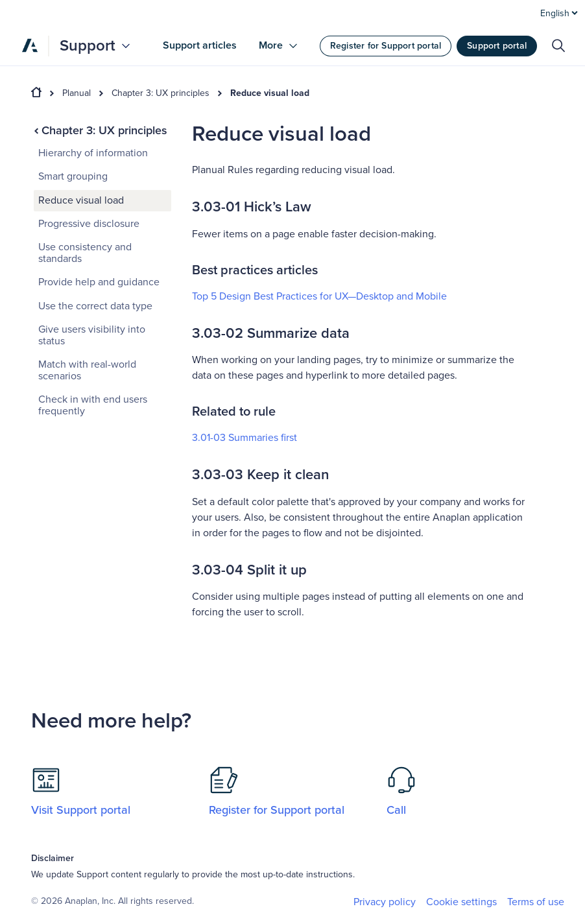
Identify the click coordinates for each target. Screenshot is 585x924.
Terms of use (536, 902)
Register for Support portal (386, 46)
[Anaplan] (30, 45)
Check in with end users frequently (93, 405)
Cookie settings (461, 902)
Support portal (497, 46)
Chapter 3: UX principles (161, 93)
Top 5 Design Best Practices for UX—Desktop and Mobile (319, 296)
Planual (77, 93)
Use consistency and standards (85, 253)
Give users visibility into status (92, 335)
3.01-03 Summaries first (245, 438)
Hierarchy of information (93, 153)
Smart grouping (73, 176)
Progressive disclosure (89, 224)
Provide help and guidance (99, 282)
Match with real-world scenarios (87, 370)
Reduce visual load (270, 93)
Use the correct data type (95, 306)
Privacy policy (385, 902)
